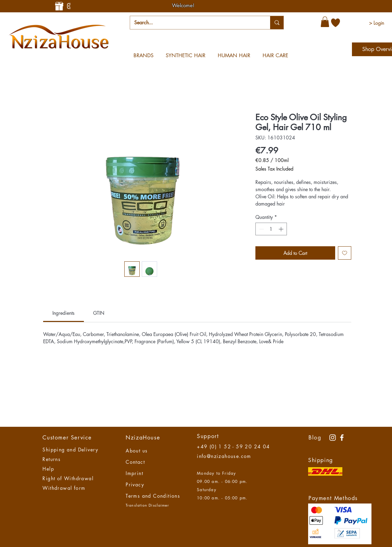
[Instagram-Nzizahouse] (70, 6)
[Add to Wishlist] (345, 253)
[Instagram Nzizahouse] (333, 438)
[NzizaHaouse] (342, 438)
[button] (325, 22)
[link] (64, 313)
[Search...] (195, 23)
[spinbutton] (271, 229)
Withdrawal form (64, 488)
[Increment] (282, 229)
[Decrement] (261, 229)
